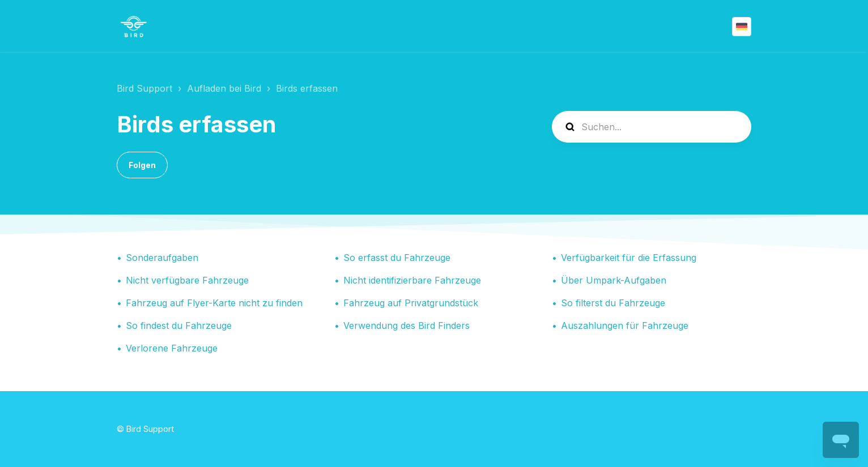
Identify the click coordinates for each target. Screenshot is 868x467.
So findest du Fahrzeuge (179, 325)
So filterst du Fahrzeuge (613, 303)
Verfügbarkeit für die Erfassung (629, 258)
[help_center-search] (652, 127)
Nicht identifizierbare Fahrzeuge (412, 280)
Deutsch (742, 27)
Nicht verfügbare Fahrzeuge (187, 280)
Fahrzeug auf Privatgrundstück (411, 303)
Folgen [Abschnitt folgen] (142, 165)
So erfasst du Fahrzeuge (397, 258)
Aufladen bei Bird (224, 88)
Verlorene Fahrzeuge (172, 348)
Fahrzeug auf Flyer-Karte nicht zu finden (214, 303)
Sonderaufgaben (162, 258)
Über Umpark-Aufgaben (614, 280)
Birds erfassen (307, 88)
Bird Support (144, 88)
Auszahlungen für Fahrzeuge (625, 325)
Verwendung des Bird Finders (407, 325)
